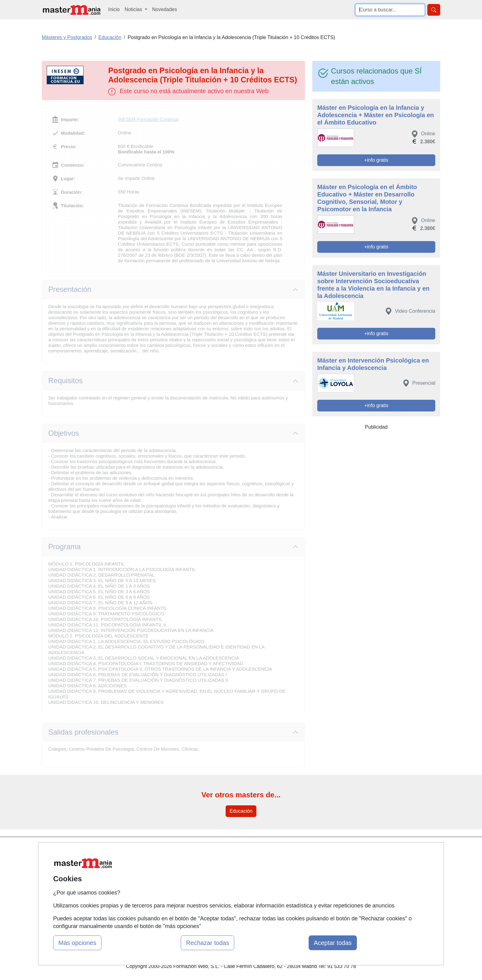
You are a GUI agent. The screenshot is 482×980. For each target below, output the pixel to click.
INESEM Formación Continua (148, 119)
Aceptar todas (333, 943)
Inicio (114, 9)
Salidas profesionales (83, 732)
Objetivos (64, 433)
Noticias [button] (134, 9)
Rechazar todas (207, 943)
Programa (64, 547)
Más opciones (77, 943)
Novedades (165, 9)
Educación (241, 811)
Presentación (70, 289)
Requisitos (65, 381)
